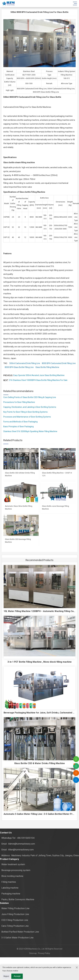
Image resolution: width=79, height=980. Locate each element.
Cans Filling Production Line (15, 926)
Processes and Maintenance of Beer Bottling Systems (27, 417)
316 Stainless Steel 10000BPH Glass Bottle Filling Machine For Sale (38, 380)
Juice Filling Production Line (15, 914)
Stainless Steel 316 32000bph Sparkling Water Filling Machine (30, 431)
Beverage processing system (16, 870)
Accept (17, 976)
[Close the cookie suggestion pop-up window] (76, 967)
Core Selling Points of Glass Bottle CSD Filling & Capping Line (30, 397)
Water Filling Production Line (15, 908)
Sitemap (33, 953)
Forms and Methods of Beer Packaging (20, 422)
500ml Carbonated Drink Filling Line (25, 363)
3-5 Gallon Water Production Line (17, 938)
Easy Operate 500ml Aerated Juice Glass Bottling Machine (39, 375)
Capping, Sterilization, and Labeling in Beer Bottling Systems (30, 407)
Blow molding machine (12, 876)
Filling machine (9, 882)
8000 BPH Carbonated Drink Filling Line (59, 363)
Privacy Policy (43, 953)
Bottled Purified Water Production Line (20, 932)
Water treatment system (13, 864)
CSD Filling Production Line (15, 920)
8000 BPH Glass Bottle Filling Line (19, 367)
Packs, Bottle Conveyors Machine (18, 899)
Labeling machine (10, 888)
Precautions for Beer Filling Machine (19, 402)
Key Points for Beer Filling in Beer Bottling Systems (25, 412)
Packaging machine (11, 894)
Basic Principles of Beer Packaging (18, 427)
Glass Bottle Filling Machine (47, 367)
